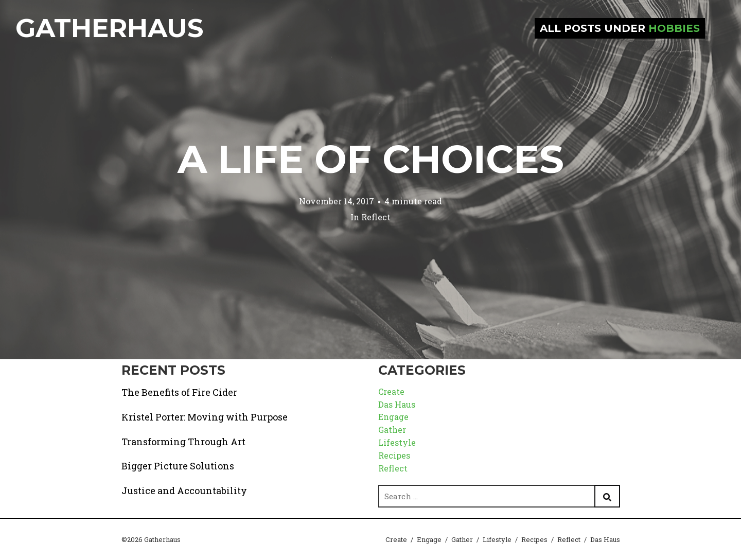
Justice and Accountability (184, 491)
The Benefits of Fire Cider (179, 392)
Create (391, 391)
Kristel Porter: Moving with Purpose (205, 417)
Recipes (394, 455)
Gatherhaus (109, 28)
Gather (392, 430)
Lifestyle (397, 442)
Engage (393, 417)
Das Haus (397, 404)
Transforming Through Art (183, 442)
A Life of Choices (371, 159)
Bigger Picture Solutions (178, 466)
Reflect (376, 217)
